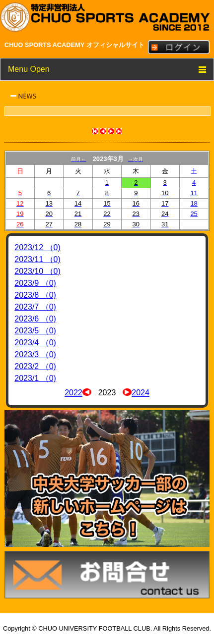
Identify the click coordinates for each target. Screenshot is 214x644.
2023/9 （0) (35, 283)
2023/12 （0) (37, 247)
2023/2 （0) (35, 366)
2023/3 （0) (35, 354)
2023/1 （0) (35, 378)
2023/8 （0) (35, 295)
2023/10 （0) (37, 271)
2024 (141, 393)
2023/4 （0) (35, 343)
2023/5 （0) (35, 331)
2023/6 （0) (35, 319)
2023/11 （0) (37, 259)
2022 (73, 393)
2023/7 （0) (35, 307)
